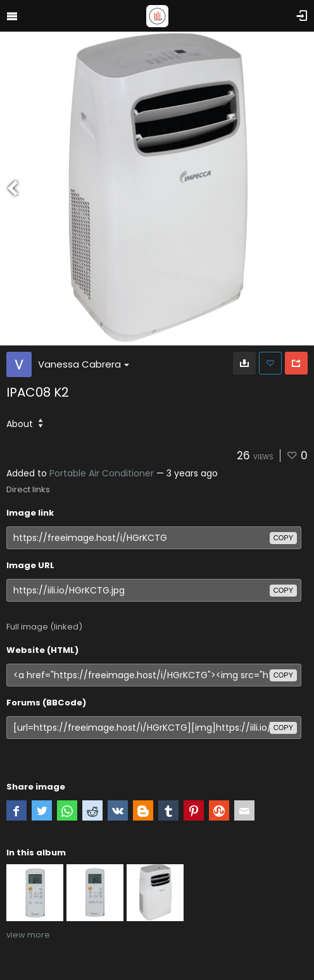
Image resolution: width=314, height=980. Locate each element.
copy (283, 538)
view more (28, 935)
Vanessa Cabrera (84, 364)
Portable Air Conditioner (102, 473)
